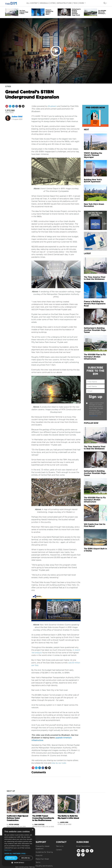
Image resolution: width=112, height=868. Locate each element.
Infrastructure (64, 3)
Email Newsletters (83, 846)
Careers (59, 850)
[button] (19, 853)
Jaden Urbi (17, 117)
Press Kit (39, 855)
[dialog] (19, 847)
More (82, 3)
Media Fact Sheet (42, 859)
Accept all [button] (11, 858)
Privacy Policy (93, 416)
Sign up (95, 397)
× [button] (33, 830)
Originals (44, 3)
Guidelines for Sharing (44, 852)
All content (32, 3)
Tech (75, 3)
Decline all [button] (26, 858)
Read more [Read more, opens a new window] (8, 850)
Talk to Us (60, 846)
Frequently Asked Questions (42, 847)
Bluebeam (52, 106)
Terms (38, 862)
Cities (53, 3)
